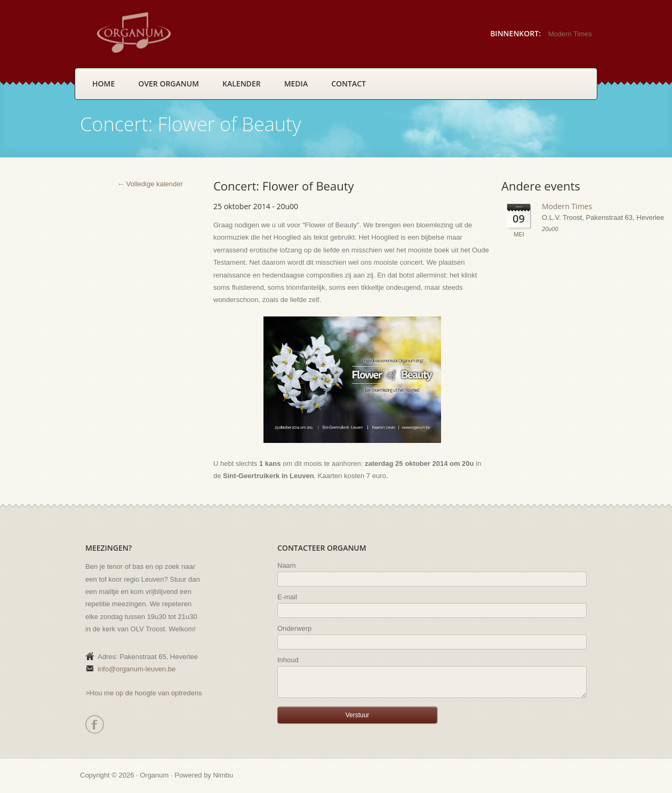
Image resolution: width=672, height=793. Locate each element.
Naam (287, 565)
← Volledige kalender (150, 184)
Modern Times (570, 34)
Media (296, 84)
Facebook (94, 724)
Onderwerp (294, 628)
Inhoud (288, 660)
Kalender (242, 84)
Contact (349, 84)
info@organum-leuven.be (137, 669)
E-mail (287, 597)
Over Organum (169, 84)
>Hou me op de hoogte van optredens (144, 693)
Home (103, 84)
